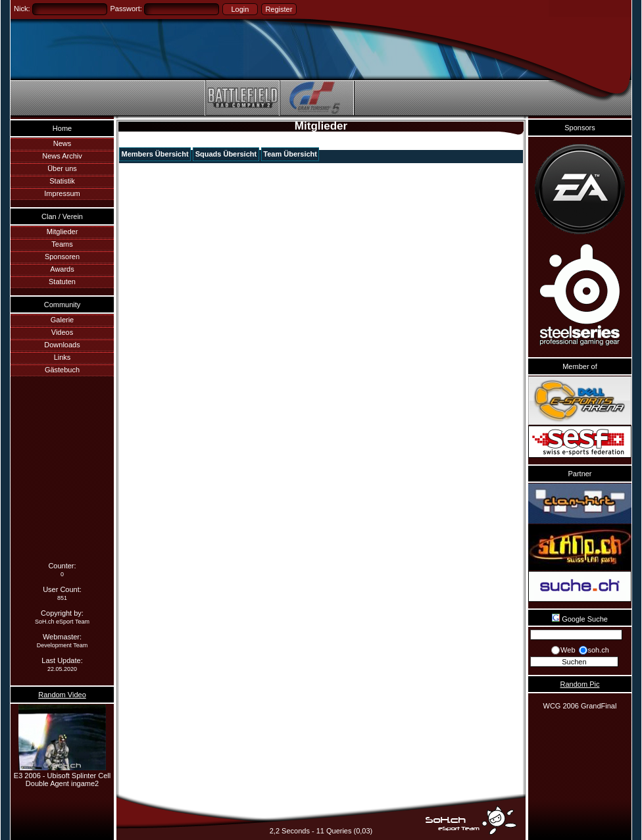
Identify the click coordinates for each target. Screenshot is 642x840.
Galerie (62, 320)
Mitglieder (62, 232)
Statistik (62, 181)
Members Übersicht (155, 154)
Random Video (62, 695)
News (62, 143)
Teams (62, 244)
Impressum (62, 193)
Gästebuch (62, 370)
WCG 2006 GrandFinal (580, 706)
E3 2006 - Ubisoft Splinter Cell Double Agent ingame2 (62, 776)
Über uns (62, 168)
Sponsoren (62, 257)
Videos (62, 332)
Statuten (62, 282)
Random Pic (580, 684)
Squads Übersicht (226, 154)
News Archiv (62, 156)
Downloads (62, 345)
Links (62, 357)
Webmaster (61, 637)
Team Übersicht (290, 154)
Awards (62, 269)
